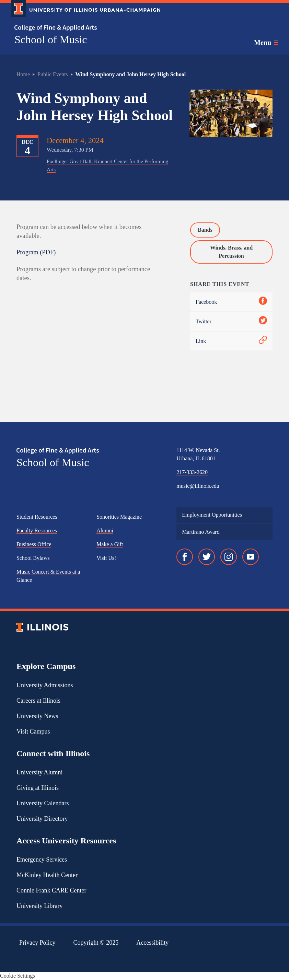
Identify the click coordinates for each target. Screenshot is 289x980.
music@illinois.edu (198, 486)
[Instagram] (229, 557)
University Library (39, 906)
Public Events (53, 74)
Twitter (231, 321)
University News (37, 716)
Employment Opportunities (212, 515)
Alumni (105, 531)
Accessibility (152, 943)
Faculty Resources (37, 531)
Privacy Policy (37, 943)
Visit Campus (33, 731)
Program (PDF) (36, 252)
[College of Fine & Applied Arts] (83, 28)
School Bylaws (33, 558)
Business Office (34, 544)
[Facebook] (185, 557)
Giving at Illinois (38, 788)
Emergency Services (42, 860)
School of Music (51, 39)
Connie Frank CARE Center (51, 890)
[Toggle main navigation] (266, 43)
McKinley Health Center (47, 875)
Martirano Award (201, 532)
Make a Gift (110, 544)
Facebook (231, 302)
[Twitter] (207, 557)
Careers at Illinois (38, 701)
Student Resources (37, 517)
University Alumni (40, 772)
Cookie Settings (18, 976)
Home (23, 74)
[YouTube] (251, 557)
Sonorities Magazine (119, 517)
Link (231, 341)
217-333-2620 (192, 472)
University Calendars (43, 803)
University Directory (42, 819)
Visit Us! (106, 558)
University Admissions (45, 685)
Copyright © (96, 943)
